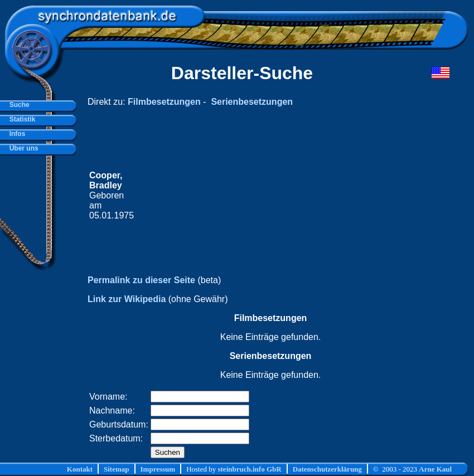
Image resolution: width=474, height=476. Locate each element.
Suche (18, 105)
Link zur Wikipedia (127, 299)
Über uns (22, 148)
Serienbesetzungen (252, 102)
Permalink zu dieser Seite (141, 280)
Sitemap (117, 469)
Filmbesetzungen (164, 102)
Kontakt (80, 469)
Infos (15, 134)
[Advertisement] (271, 196)
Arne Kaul (435, 469)
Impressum (158, 469)
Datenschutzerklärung (327, 469)
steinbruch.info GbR (249, 469)
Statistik (20, 119)
